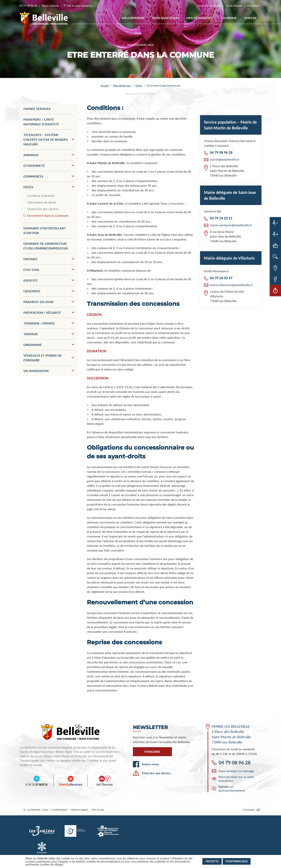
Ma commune (133, 18)
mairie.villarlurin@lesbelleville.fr (231, 285)
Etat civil (49, 270)
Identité (49, 280)
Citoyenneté (49, 166)
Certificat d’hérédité (41, 196)
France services (37, 109)
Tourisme (229, 18)
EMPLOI (250, 18)
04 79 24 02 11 (221, 218)
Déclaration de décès (42, 202)
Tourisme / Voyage (49, 323)
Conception (251, 810)
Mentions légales (79, 810)
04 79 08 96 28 (221, 152)
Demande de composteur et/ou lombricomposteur (46, 246)
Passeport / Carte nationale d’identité (41, 122)
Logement (49, 291)
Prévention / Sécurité (49, 312)
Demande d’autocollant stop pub (45, 230)
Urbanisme (49, 345)
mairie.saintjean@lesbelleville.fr (231, 225)
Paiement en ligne (49, 302)
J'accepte (212, 861)
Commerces (49, 176)
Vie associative (49, 371)
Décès (139, 86)
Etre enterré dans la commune (48, 215)
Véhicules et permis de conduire (49, 358)
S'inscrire (152, 752)
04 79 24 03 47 (221, 278)
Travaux (49, 334)
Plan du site (98, 810)
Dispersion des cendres (43, 209)
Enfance (49, 259)
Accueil (104, 86)
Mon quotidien (165, 18)
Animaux (49, 155)
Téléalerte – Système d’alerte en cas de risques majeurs (49, 139)
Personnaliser (237, 861)
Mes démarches (200, 18)
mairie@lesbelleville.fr (225, 159)
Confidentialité (59, 810)
